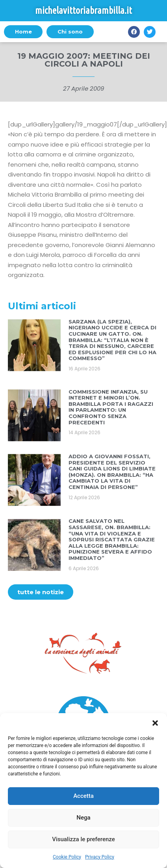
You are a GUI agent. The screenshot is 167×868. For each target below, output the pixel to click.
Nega (83, 818)
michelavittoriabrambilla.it (83, 10)
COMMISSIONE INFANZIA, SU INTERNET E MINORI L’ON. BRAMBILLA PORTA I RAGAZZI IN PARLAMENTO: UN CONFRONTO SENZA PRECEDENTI (111, 407)
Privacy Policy (100, 857)
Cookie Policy (67, 857)
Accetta (83, 796)
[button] (155, 723)
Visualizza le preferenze (83, 839)
